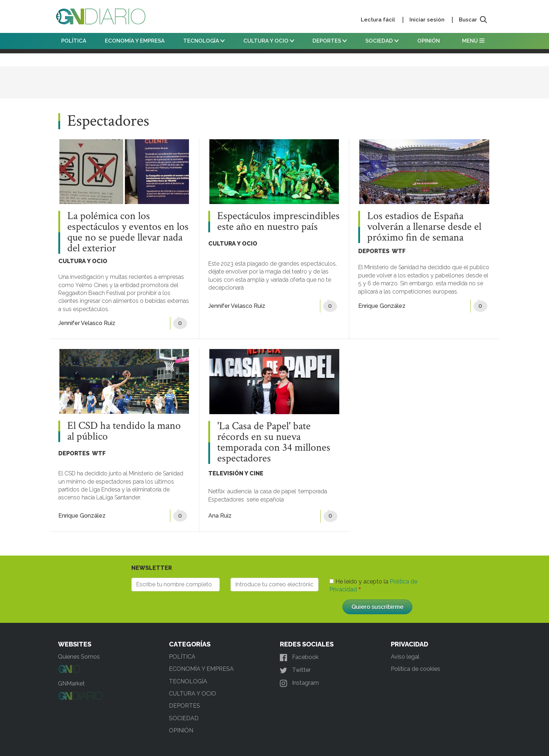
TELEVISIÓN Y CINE (236, 473)
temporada (313, 491)
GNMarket (71, 684)
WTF (399, 251)
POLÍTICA (74, 41)
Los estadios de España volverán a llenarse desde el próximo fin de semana (424, 227)
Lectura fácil (378, 20)
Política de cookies (416, 669)
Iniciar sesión (427, 20)
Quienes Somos (79, 657)
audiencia (239, 491)
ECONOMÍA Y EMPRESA (135, 41)
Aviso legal (405, 657)
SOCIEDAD (382, 41)
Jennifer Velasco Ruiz (87, 323)
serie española (265, 500)
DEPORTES (330, 41)
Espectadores (226, 500)
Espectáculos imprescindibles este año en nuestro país (278, 222)
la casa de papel (275, 491)
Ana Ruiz (220, 516)
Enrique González (382, 306)
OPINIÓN (429, 41)
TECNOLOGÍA (204, 41)
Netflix (217, 491)
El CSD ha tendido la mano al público (124, 431)
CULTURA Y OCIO (269, 41)
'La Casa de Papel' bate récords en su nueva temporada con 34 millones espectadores (274, 442)
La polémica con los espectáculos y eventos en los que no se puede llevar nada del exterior (128, 232)
